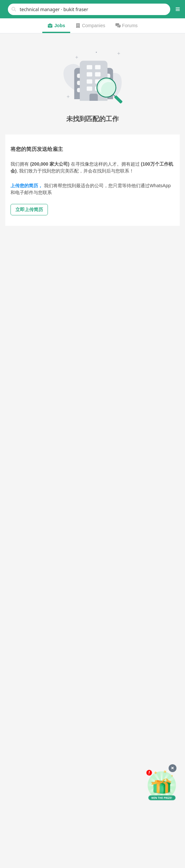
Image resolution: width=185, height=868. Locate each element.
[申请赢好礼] (162, 786)
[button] (178, 9)
